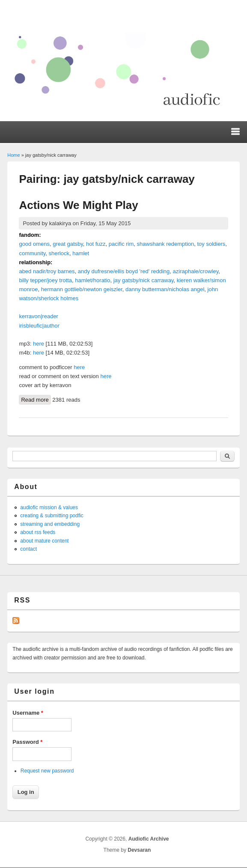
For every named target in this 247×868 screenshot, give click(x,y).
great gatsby (68, 244)
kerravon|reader (39, 316)
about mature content (44, 541)
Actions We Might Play (78, 205)
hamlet (81, 253)
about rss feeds (38, 532)
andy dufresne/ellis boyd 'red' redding (124, 271)
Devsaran (139, 850)
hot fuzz (96, 244)
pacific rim (121, 244)
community (32, 253)
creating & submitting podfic (52, 516)
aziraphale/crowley (196, 271)
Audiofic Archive (149, 839)
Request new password (47, 771)
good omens (34, 244)
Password (27, 742)
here (39, 344)
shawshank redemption (166, 244)
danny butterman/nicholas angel (165, 289)
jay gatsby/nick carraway (144, 280)
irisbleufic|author (39, 326)
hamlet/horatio (92, 280)
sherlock (59, 253)
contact (28, 549)
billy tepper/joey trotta (45, 280)
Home (13, 155)
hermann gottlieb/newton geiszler (82, 289)
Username (28, 713)
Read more (36, 399)
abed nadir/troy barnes (47, 271)
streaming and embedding (50, 524)
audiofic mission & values (49, 507)
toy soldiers (211, 244)
